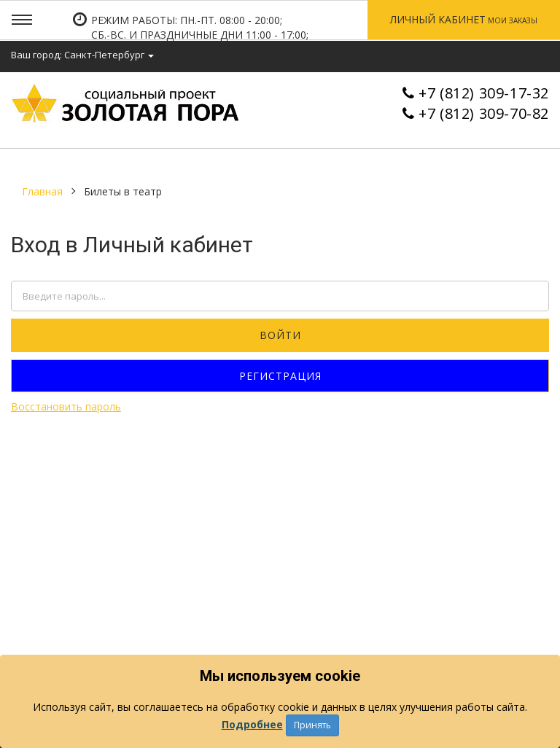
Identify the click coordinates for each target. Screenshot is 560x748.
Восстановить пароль (66, 406)
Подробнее (252, 724)
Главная (42, 191)
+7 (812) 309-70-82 (484, 113)
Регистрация (280, 376)
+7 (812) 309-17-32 (484, 93)
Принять (312, 725)
